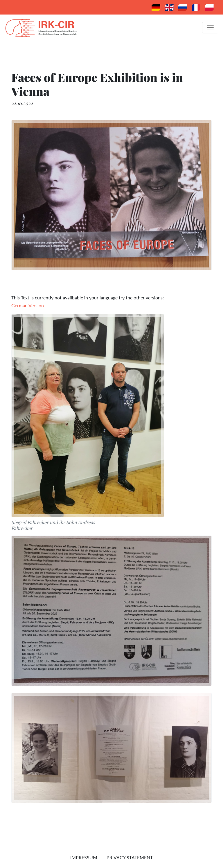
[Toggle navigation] (210, 28)
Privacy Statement (130, 857)
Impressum (84, 857)
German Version (28, 305)
